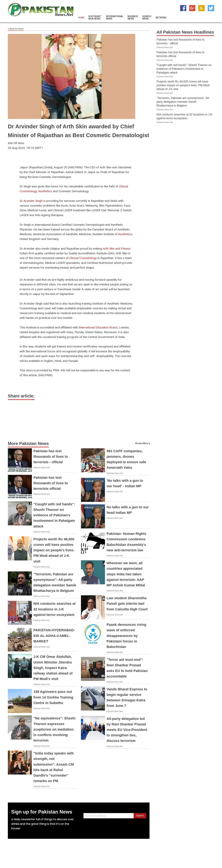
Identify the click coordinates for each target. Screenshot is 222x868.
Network (161, 18)
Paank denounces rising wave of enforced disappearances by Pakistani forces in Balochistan (126, 636)
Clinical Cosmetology (83, 258)
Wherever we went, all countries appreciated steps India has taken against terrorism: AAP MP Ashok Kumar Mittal (126, 574)
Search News (147, 18)
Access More (142, 443)
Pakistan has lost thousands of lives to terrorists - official (51, 457)
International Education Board (98, 327)
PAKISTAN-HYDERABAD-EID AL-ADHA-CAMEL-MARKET (54, 636)
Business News (133, 18)
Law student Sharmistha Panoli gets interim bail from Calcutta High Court (127, 604)
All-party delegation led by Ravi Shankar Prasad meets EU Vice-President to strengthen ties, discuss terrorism (127, 730)
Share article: (21, 396)
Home (81, 18)
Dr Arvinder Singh (31, 201)
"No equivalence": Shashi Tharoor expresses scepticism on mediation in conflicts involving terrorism (54, 729)
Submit (140, 816)
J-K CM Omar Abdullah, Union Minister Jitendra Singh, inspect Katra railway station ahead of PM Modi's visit (53, 668)
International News (115, 18)
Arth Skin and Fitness (117, 249)
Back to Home (16, 29)
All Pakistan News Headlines (185, 32)
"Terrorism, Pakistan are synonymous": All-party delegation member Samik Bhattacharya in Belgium (183, 102)
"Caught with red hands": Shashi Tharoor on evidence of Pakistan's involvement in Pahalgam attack (54, 515)
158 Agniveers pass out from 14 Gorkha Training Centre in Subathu (53, 697)
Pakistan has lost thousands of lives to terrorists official (51, 483)
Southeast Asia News (95, 18)
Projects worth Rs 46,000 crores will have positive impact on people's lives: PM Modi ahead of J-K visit (54, 550)
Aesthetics (45, 191)
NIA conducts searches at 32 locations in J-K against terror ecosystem (54, 609)
